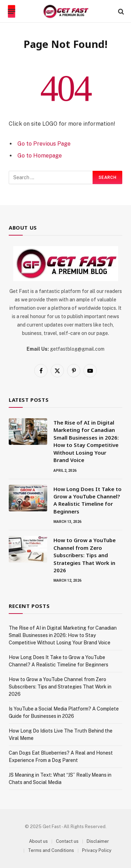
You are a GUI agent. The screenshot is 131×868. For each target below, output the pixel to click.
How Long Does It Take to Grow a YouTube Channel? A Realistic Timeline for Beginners (88, 500)
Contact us (67, 841)
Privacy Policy (97, 850)
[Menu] (12, 12)
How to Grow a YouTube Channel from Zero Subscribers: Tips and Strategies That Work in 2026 (85, 555)
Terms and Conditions (51, 850)
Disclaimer (98, 841)
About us (38, 841)
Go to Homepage (40, 156)
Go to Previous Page (44, 144)
